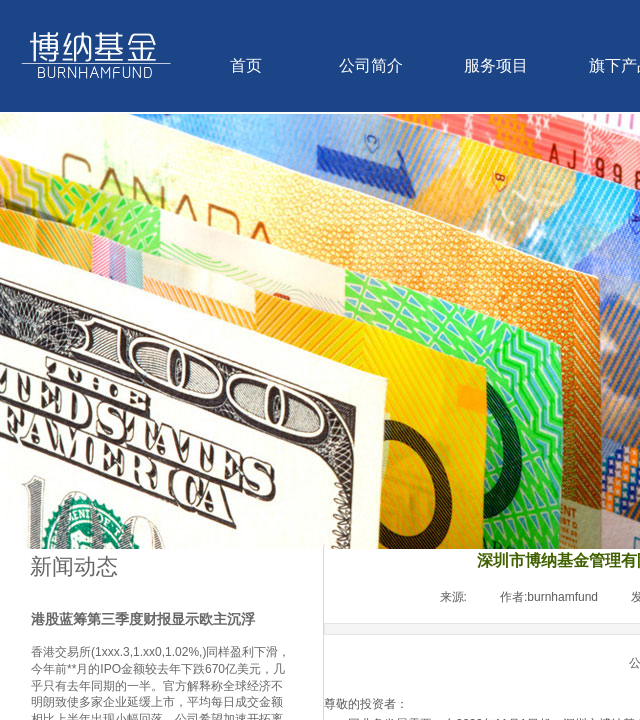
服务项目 (496, 65)
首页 (246, 65)
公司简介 (371, 65)
